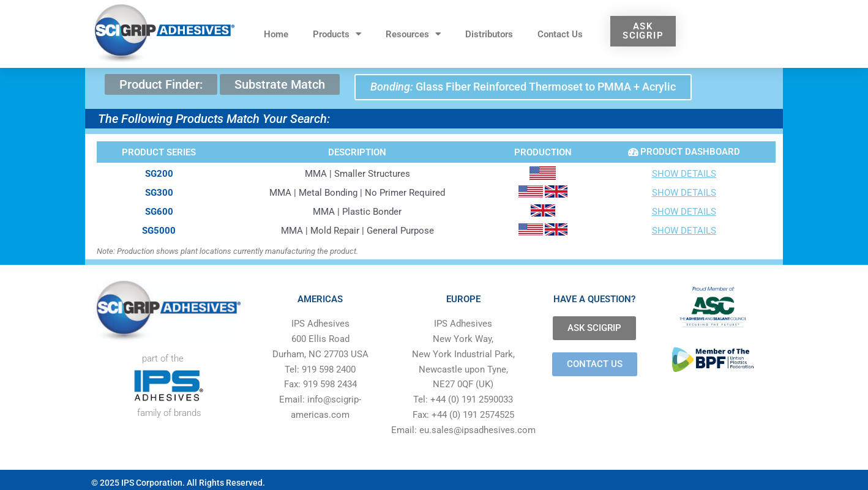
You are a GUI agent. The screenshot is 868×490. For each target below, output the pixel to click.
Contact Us (560, 34)
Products (337, 34)
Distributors (489, 34)
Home (276, 34)
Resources (413, 34)
